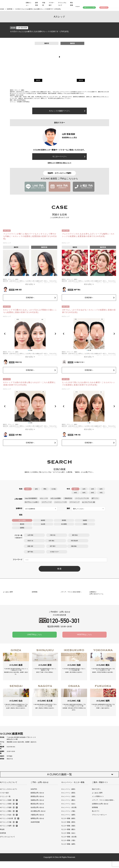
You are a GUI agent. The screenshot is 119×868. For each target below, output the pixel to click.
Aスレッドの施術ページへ (67, 111)
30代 (101, 489)
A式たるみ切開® (56, 498)
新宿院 (64, 520)
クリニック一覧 (5, 822)
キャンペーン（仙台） (69, 829)
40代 (75, 493)
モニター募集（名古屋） (69, 862)
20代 (92, 489)
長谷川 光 (18, 362)
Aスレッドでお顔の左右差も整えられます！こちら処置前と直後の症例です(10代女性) (30, 384)
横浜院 (22, 524)
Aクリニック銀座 (6, 825)
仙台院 (43, 524)
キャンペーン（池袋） (69, 822)
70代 (101, 493)
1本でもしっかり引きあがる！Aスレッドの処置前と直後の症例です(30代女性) (89, 311)
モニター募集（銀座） (69, 844)
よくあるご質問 (97, 818)
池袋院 (85, 520)
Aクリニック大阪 (6, 847)
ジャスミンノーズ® (60, 502)
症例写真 (36, 4)
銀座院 (43, 520)
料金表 (44, 4)
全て (28, 489)
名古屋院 (64, 524)
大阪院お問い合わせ (37, 840)
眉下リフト (95, 498)
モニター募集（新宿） (69, 847)
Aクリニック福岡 (6, 851)
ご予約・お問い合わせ (40, 808)
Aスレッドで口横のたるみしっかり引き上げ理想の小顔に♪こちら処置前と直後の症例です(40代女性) (30, 311)
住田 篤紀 (18, 435)
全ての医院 (22, 520)
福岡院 (22, 528)
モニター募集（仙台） (69, 858)
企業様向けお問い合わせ (100, 829)
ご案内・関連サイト (100, 808)
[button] (7, 334)
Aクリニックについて (9, 808)
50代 (84, 493)
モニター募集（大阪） (69, 866)
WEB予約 (34, 815)
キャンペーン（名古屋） (69, 833)
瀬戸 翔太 (77, 290)
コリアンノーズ (47, 502)
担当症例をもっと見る (69, 137)
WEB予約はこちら (84, 654)
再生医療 (71, 4)
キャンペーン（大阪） (69, 836)
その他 (53, 489)
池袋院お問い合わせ (37, 825)
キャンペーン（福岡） (69, 840)
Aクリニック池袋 (6, 833)
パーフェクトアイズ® (82, 498)
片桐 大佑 (77, 435)
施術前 (38, 80)
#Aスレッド (7, 243)
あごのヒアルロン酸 (88, 502)
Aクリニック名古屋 (6, 844)
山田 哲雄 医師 (22, 28)
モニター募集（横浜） (69, 855)
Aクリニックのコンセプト (9, 815)
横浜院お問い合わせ (37, 829)
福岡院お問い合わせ (37, 844)
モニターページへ (69, 156)
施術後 (81, 80)
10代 (84, 489)
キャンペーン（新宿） (69, 818)
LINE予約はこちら (35, 654)
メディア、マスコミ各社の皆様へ (103, 825)
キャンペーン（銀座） (69, 815)
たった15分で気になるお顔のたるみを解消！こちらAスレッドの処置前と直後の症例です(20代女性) (89, 384)
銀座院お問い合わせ (37, 818)
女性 (36, 489)
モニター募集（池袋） (69, 851)
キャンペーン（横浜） (69, 825)
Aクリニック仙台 (6, 840)
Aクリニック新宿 (6, 829)
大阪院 (85, 524)
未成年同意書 (35, 847)
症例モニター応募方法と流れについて (59, 163)
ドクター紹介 (52, 4)
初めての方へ (96, 815)
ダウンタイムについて (7, 862)
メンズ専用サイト (98, 822)
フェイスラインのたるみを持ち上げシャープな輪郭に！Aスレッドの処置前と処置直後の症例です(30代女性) (88, 235)
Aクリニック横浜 (6, 836)
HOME (2, 9)
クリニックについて (62, 4)
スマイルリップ (74, 502)
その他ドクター (79, 362)
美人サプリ (96, 836)
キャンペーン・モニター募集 (73, 808)
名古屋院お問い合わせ (38, 836)
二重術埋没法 (68, 498)
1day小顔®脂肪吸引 (31, 498)
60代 (92, 493)
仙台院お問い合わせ (37, 833)
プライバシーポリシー (99, 840)
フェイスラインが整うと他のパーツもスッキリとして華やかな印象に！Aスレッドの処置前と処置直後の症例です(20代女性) (30, 236)
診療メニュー (29, 4)
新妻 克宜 (18, 290)
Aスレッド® (44, 498)
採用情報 (95, 833)
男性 (45, 489)
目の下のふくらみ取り (32, 502)
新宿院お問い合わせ (37, 822)
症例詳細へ (41, 297)
